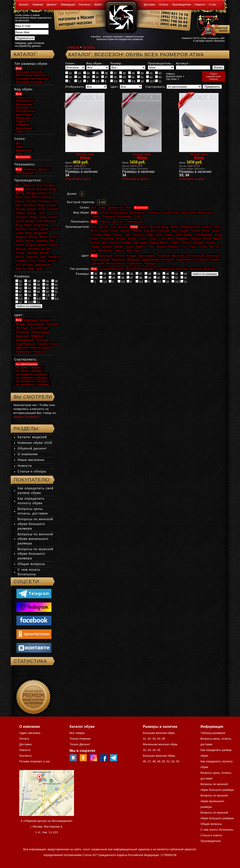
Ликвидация (68, 5)
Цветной (98, 263)
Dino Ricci (32, 197)
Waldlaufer (106, 251)
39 (131, 73)
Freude (96, 235)
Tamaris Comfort (167, 247)
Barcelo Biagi (160, 227)
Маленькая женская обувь (160, 744)
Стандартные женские (172, 269)
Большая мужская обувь (159, 756)
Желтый (178, 256)
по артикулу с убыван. (33, 384)
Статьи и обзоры (32, 471)
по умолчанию (27, 364)
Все (94, 208)
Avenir (144, 227)
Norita (115, 243)
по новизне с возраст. (32, 374)
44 (78, 77)
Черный (150, 263)
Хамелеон (135, 263)
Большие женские (111, 269)
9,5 (132, 81)
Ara (113, 227)
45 (86, 77)
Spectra (141, 247)
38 (122, 73)
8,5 (114, 81)
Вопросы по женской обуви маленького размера (35, 539)
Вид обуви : (95, 63)
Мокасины (205, 213)
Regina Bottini (159, 243)
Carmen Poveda (131, 231)
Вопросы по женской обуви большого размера (35, 524)
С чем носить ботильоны (217, 830)
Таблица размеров (213, 733)
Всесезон (141, 208)
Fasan (185, 231)
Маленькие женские (140, 269)
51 (140, 77)
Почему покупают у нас (35, 761)
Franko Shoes (200, 231)
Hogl (150, 235)
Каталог (24, 5)
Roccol (187, 243)
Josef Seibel (184, 235)
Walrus (120, 251)
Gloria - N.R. (123, 235)
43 (69, 77)
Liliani (153, 239)
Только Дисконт (80, 744)
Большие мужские (203, 269)
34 (86, 73)
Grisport (139, 235)
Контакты (85, 5)
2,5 (96, 81)
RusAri (211, 243)
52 (149, 77)
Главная (73, 47)
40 (140, 73)
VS (211, 247)
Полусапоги (119, 213)
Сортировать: (156, 87)
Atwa (134, 227)
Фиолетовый (116, 263)
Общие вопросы (31, 564)
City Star (150, 231)
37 (113, 73)
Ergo (175, 231)
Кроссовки (189, 213)
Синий (214, 260)
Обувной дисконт (32, 448)
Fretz (216, 231)
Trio (184, 247)
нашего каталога (26, 417)
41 (149, 73)
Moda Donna (49, 237)
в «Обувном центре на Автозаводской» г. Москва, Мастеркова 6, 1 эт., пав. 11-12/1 (47, 827)
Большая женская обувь (159, 733)
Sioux (130, 247)
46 (95, 77)
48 (113, 77)
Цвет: (115, 87)
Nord (105, 243)
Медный (133, 260)
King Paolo (24, 225)
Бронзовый (147, 256)
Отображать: (75, 87)
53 (158, 77)
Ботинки (153, 213)
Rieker (176, 243)
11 (158, 81)
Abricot (104, 227)
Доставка (150, 5)
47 (104, 77)
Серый (202, 260)
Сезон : (71, 63)
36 (104, 73)
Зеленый (213, 256)
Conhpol (164, 231)
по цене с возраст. (30, 367)
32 (69, 73)
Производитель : (160, 63)
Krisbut (121, 239)
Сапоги (104, 213)
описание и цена (78, 179)
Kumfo (132, 239)
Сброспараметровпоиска (214, 76)
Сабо (138, 217)
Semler (119, 247)
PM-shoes (140, 243)
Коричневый (101, 260)
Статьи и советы (211, 835)
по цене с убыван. (30, 371)
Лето (129, 208)
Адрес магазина (30, 733)
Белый (120, 256)
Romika (199, 243)
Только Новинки (80, 739)
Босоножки (125, 217)
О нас (212, 5)
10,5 (150, 81)
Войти (98, 5)
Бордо (132, 256)
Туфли (96, 217)
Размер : (117, 63)
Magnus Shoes (201, 239)
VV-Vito (28, 265)
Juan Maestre (204, 235)
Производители (182, 5)
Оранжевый (150, 260)
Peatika (126, 243)
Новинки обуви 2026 (35, 443)
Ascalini (123, 227)
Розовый (168, 260)
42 (158, 73)
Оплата (164, 5)
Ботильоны (137, 213)
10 (140, 81)
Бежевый (106, 256)
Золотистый (195, 256)
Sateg (95, 247)
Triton (192, 247)
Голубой (163, 256)
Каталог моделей (32, 437)
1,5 (78, 81)
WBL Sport (134, 251)
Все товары (77, 733)
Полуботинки (170, 213)
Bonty (175, 227)
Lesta (143, 239)
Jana (159, 235)
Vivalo (203, 247)
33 (78, 73)
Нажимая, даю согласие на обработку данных (30, 45)
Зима (102, 208)
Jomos (168, 235)
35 (95, 73)
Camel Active (109, 231)
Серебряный (186, 260)
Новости (200, 5)
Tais (151, 247)
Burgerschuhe (191, 227)
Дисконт (52, 5)
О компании (28, 454)
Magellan (183, 239)
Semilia (107, 247)
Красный (118, 260)
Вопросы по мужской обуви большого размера (35, 554)
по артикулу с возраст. (33, 381)
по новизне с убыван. (32, 378)
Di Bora (207, 227)
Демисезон (116, 208)
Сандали (109, 217)
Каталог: (26, 54)
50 (131, 77)
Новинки (38, 5)
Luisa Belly (167, 239)
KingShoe (107, 239)
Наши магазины (31, 460)
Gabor (107, 235)
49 (122, 77)
